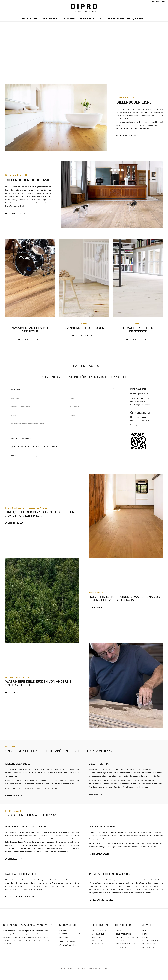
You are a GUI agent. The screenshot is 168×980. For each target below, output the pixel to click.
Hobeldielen (97, 941)
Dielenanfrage (148, 947)
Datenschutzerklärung (43, 447)
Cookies (104, 969)
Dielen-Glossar (149, 944)
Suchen (140, 19)
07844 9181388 (70, 942)
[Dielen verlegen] (98, 794)
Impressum (81, 969)
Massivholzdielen (99, 931)
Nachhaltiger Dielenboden (127, 938)
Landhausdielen (98, 934)
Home (144, 931)
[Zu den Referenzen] (16, 523)
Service (85, 19)
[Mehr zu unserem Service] (103, 900)
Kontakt (99, 19)
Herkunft (120, 941)
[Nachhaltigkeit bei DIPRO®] (20, 897)
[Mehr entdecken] (126, 136)
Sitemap (71, 969)
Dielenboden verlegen (125, 944)
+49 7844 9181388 (158, 2)
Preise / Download (119, 19)
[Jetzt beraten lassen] (101, 854)
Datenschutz (93, 969)
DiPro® (73, 19)
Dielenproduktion (53, 19)
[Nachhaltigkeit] (98, 608)
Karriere (146, 934)
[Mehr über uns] (14, 692)
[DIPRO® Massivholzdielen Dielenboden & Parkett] (84, 8)
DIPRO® (119, 931)
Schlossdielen (97, 938)
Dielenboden (31, 19)
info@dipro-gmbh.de (143, 405)
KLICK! (74, 945)
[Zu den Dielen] (14, 859)
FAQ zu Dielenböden (150, 941)
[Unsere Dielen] (14, 796)
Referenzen (121, 947)
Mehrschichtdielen (99, 944)
